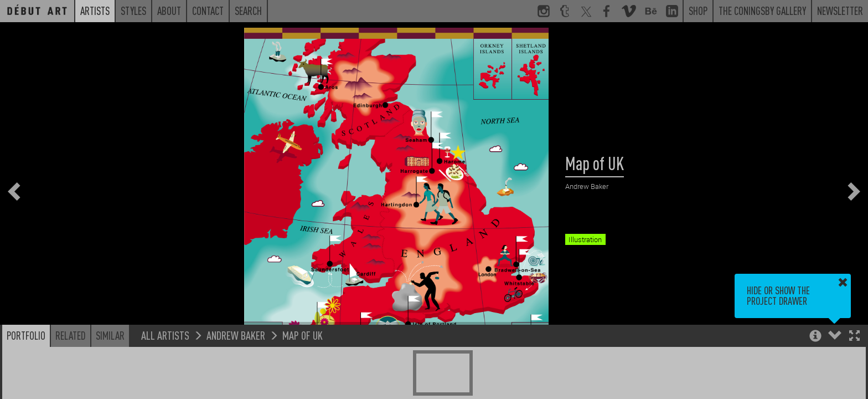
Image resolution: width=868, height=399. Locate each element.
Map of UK (303, 335)
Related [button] (71, 335)
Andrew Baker (236, 335)
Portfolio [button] (26, 335)
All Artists (165, 335)
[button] (854, 337)
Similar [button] (110, 335)
